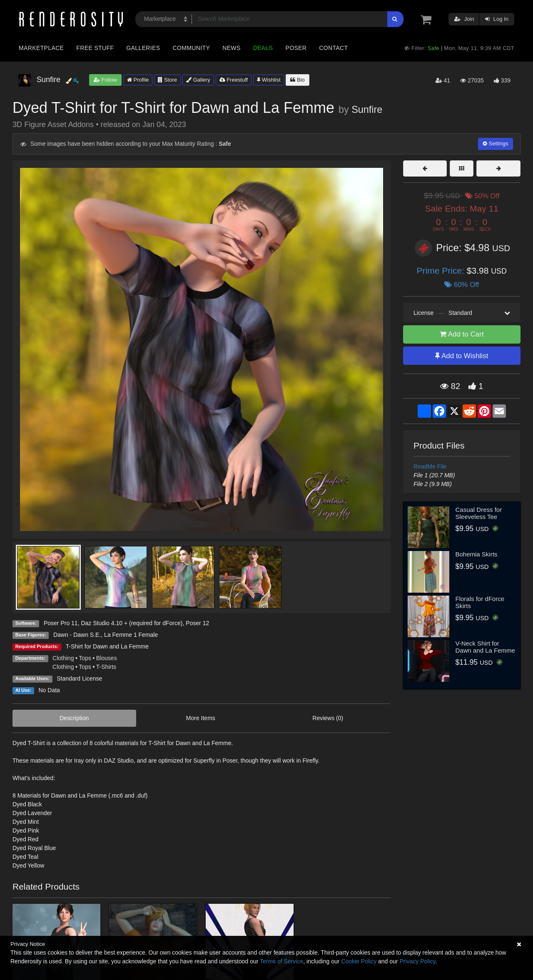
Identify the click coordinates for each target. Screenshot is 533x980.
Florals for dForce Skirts (480, 602)
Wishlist (269, 80)
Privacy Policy (417, 961)
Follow (105, 80)
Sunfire (367, 110)
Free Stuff (95, 48)
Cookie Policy (359, 961)
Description (74, 718)
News (231, 48)
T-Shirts (106, 667)
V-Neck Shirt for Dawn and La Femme (485, 647)
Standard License (79, 678)
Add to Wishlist (462, 356)
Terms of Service (281, 961)
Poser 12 (197, 623)
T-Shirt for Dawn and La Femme (107, 646)
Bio (297, 80)
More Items (201, 718)
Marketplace (41, 48)
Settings (496, 143)
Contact (333, 48)
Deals (263, 48)
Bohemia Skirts (477, 554)
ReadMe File (430, 466)
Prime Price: (442, 271)
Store (167, 80)
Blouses (107, 658)
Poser (296, 48)
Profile (138, 80)
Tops (85, 658)
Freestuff (234, 80)
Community (192, 48)
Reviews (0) (328, 718)
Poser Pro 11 (61, 623)
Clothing (63, 658)
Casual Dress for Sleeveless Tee (479, 513)
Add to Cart (462, 334)
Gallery (198, 80)
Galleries (143, 48)
